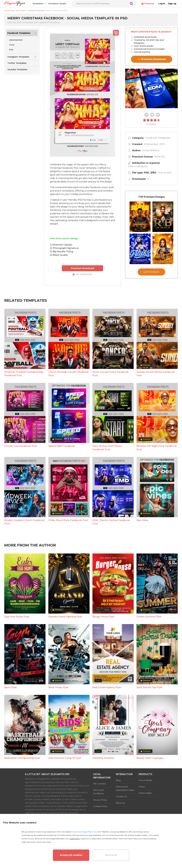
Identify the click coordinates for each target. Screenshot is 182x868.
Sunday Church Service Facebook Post (156, 374)
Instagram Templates (18, 57)
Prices (142, 787)
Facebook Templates (19, 33)
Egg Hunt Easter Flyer (17, 617)
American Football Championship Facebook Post (24, 374)
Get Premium (151, 272)
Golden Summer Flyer (149, 617)
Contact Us (121, 797)
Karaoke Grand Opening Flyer (65, 617)
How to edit (165, 173)
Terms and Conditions (98, 792)
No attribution (82, 274)
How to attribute (138, 166)
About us (120, 803)
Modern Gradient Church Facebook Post (24, 522)
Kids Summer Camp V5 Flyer (65, 758)
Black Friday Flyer (58, 687)
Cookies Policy (100, 806)
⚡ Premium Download (152, 59)
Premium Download (83, 268)
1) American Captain (61, 245)
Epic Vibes (142, 520)
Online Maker (145, 793)
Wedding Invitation (103, 758)
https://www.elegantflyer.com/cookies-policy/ (99, 839)
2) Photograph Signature (64, 248)
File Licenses (99, 784)
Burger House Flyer (103, 617)
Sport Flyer (11, 687)
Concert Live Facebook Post (21, 446)
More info (160, 157)
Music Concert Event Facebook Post (110, 374)
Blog (118, 780)
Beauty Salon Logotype (150, 758)
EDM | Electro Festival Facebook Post (111, 522)
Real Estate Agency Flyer (107, 687)
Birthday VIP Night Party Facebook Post (157, 448)
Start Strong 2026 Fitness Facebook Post (107, 448)
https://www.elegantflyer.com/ (84, 832)
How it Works (145, 780)
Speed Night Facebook (62, 446)
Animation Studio (57, 4)
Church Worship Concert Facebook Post (69, 374)
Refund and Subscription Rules (125, 788)
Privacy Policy (100, 800)
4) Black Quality (59, 255)
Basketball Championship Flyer (22, 758)
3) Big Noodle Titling (62, 252)
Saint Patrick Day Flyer (149, 687)
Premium (148, 4)
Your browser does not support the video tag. (151, 88)
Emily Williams (151, 150)
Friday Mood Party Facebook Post (68, 520)
